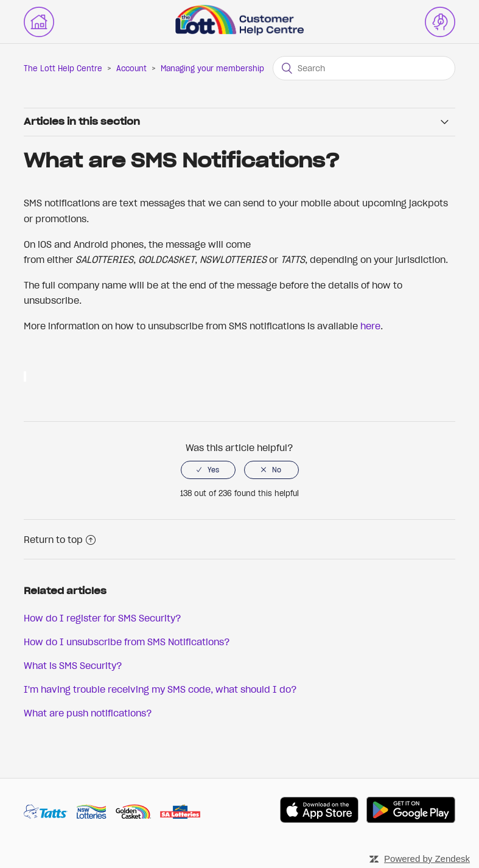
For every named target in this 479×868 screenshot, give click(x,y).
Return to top (60, 539)
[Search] (364, 68)
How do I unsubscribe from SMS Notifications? (127, 642)
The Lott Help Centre (63, 68)
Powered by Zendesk (427, 859)
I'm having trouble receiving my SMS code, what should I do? (160, 689)
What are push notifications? (88, 713)
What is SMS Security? (73, 665)
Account (131, 68)
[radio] (208, 470)
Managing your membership (212, 68)
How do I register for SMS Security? (103, 618)
